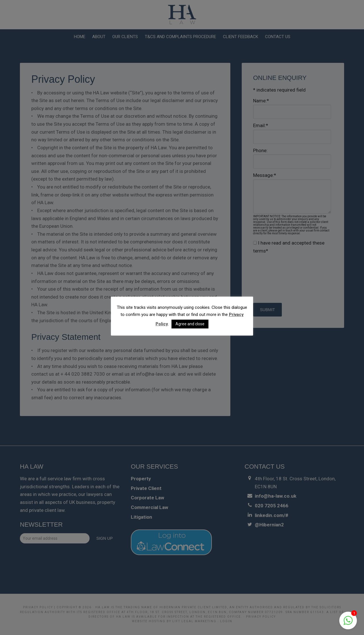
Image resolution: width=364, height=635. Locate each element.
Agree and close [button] (190, 324)
